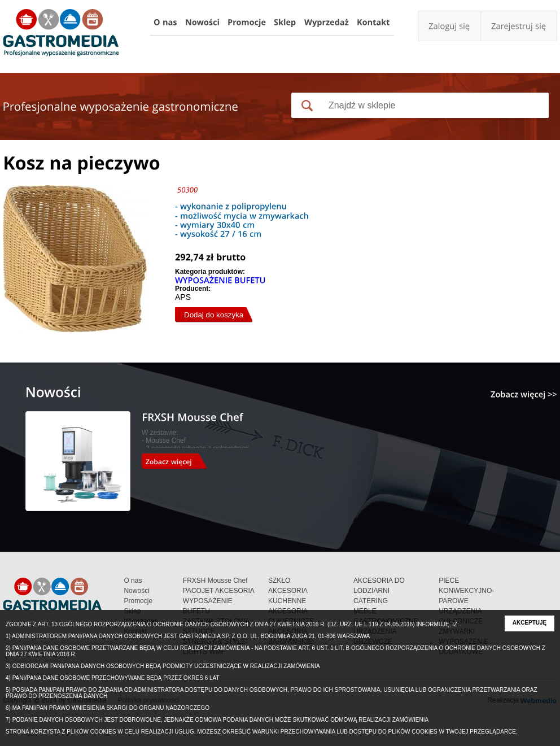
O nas (133, 581)
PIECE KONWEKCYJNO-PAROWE (466, 591)
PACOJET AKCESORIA (219, 591)
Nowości (136, 591)
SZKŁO (279, 581)
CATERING (371, 601)
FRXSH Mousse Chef (215, 581)
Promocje (138, 601)
